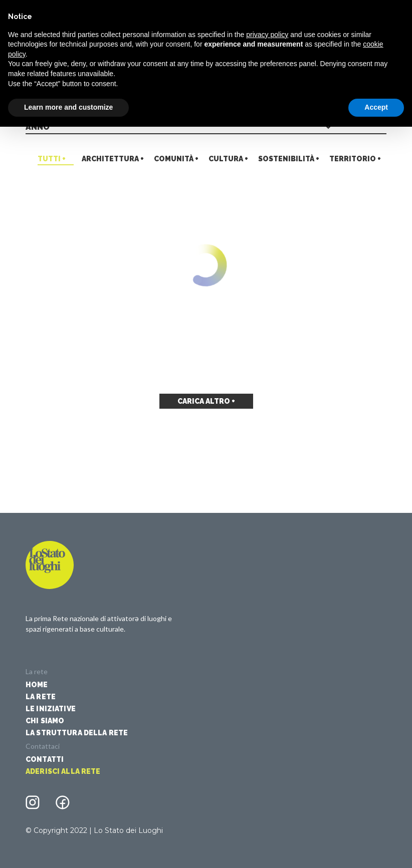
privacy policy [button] (267, 35)
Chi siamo (45, 721)
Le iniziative (51, 709)
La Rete (41, 697)
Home (37, 685)
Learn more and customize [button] (68, 107)
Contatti (45, 759)
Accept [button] (376, 107)
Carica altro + (206, 401)
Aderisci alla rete (63, 771)
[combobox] (206, 128)
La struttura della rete (77, 733)
